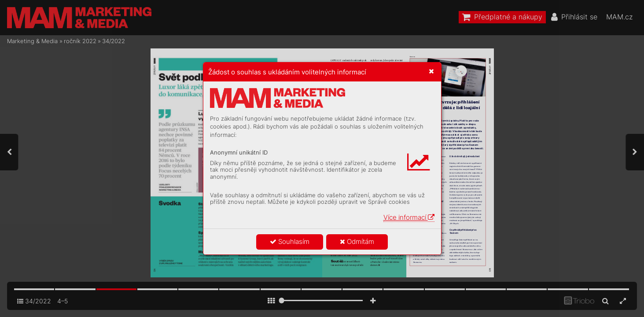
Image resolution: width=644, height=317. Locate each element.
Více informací (409, 217)
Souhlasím (290, 241)
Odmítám (357, 241)
